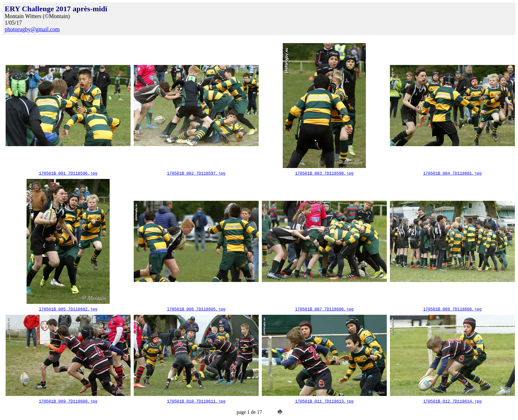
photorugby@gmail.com (32, 29)
